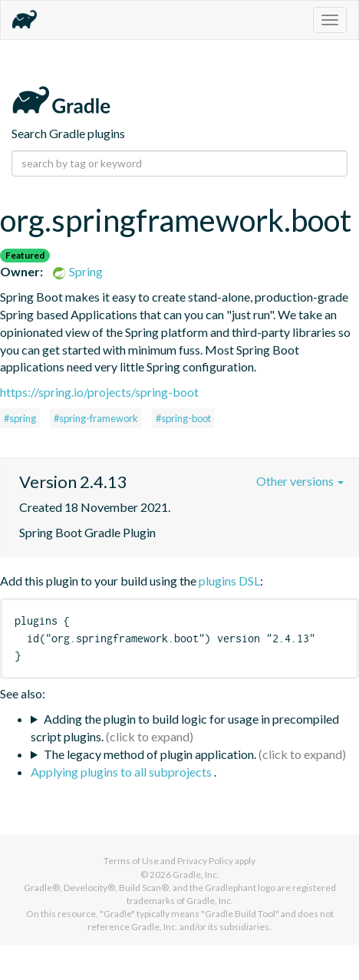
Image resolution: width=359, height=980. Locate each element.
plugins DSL (229, 581)
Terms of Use (131, 861)
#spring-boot (183, 418)
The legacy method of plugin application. (150, 754)
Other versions (300, 481)
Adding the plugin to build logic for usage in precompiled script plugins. (185, 728)
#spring (20, 418)
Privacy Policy (205, 861)
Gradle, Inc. (196, 874)
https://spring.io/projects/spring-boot (99, 392)
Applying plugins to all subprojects (122, 772)
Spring (77, 271)
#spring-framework (96, 418)
